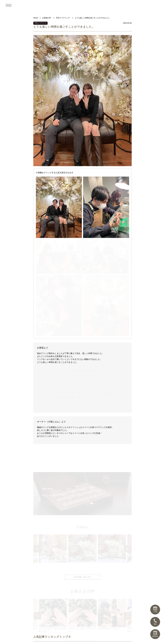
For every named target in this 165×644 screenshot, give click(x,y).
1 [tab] (70, 443)
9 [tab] (92, 443)
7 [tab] (86, 443)
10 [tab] (95, 443)
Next (127, 422)
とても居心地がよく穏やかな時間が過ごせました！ (53, 489)
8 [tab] (89, 443)
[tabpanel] (82, 422)
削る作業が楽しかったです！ (112, 487)
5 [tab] (81, 443)
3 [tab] (76, 443)
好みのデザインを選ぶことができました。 (82, 489)
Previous (38, 422)
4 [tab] (78, 443)
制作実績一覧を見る (82, 450)
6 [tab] (84, 443)
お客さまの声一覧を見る (82, 520)
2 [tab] (73, 443)
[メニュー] (9, 5)
